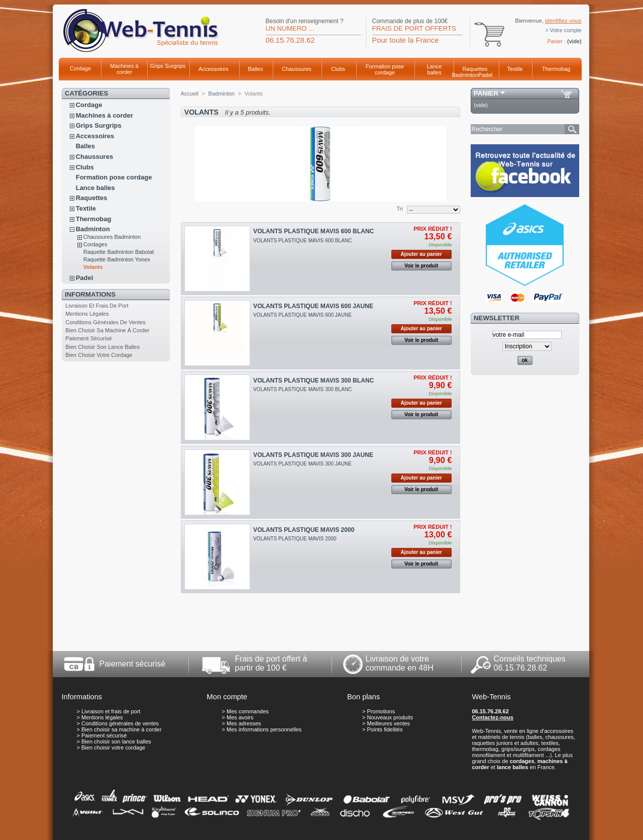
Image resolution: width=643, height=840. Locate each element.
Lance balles (435, 69)
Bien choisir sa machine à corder (108, 330)
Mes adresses (244, 723)
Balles (256, 69)
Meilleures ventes (389, 723)
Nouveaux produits (390, 717)
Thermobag (556, 69)
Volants (93, 267)
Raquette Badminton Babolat (119, 252)
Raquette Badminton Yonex (117, 259)
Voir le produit (421, 266)
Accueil (190, 94)
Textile (515, 69)
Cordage (80, 68)
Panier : (556, 41)
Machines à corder (124, 69)
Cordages (95, 244)
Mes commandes (248, 711)
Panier (486, 93)
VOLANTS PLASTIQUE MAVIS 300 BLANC (313, 381)
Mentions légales (87, 314)
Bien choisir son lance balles (102, 347)
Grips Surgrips (168, 66)
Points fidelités (385, 729)
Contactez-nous (493, 717)
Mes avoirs (240, 717)
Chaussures (297, 69)
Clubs (338, 69)
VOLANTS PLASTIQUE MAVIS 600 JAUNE (313, 306)
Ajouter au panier (421, 254)
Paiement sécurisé (88, 338)
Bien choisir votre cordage (99, 355)
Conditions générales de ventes (105, 322)
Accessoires (213, 69)
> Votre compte (564, 30)
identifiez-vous (563, 21)
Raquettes (475, 69)
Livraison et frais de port (97, 306)
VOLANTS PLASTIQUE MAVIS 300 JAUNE (313, 455)
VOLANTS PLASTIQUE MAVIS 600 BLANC (313, 231)
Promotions (381, 711)
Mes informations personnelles (264, 729)
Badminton (465, 75)
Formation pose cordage (385, 69)
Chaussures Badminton (112, 237)
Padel (485, 75)
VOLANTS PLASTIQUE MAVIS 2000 (304, 530)
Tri (399, 209)
